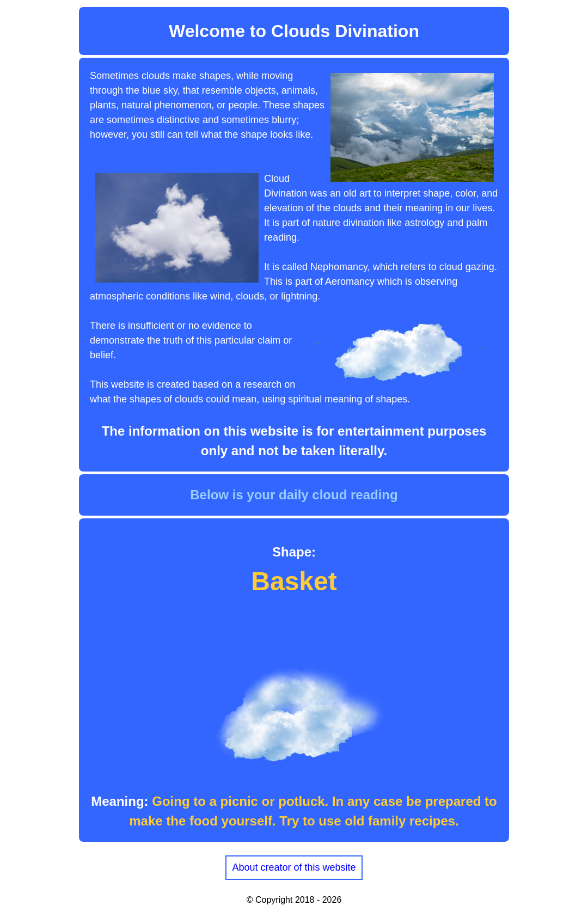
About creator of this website (294, 867)
